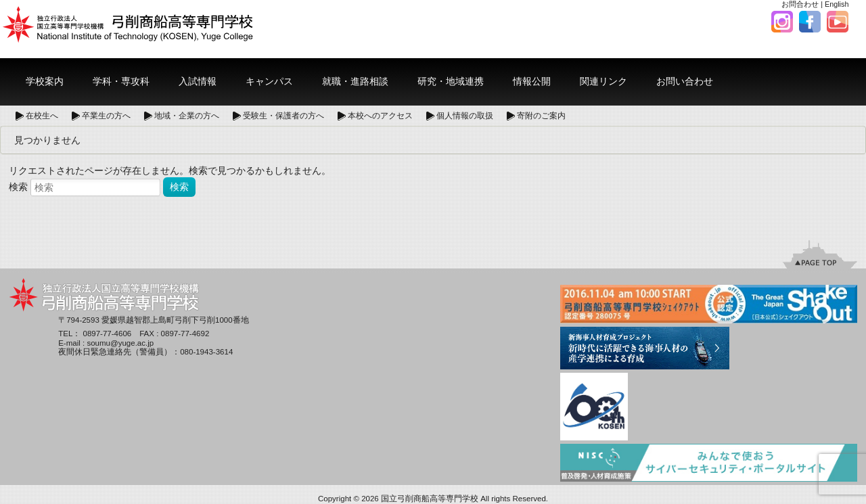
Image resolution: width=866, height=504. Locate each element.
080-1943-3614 (206, 352)
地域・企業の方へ (187, 116)
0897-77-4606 (108, 334)
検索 (18, 187)
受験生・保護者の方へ (283, 116)
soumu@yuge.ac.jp (120, 343)
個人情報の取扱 (465, 116)
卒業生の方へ (106, 116)
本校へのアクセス (380, 116)
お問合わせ (800, 4)
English (837, 4)
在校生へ (42, 116)
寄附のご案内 (541, 116)
